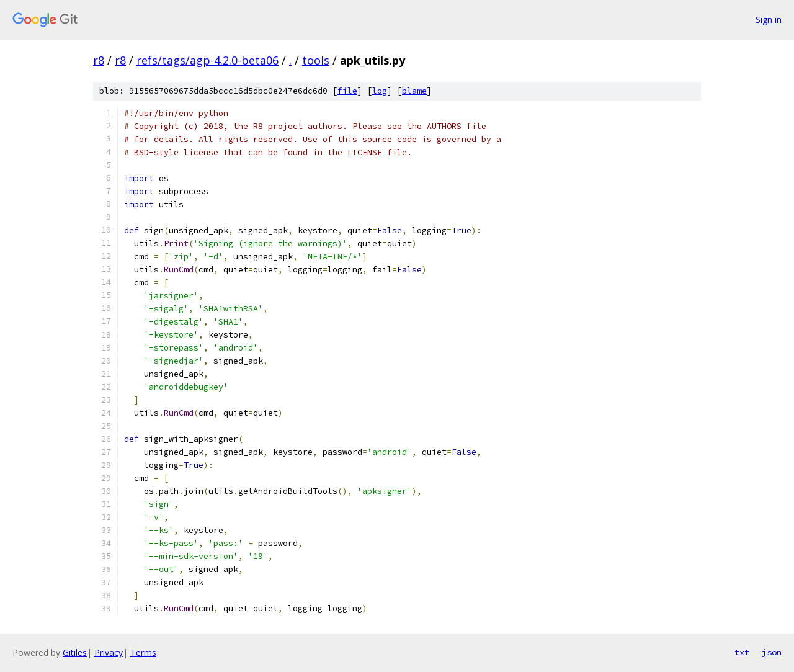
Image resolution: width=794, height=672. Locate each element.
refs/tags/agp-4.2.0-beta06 (207, 60)
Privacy (109, 652)
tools (316, 60)
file (347, 91)
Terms (143, 652)
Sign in (769, 20)
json (772, 652)
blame (414, 91)
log (380, 91)
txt (742, 652)
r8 (99, 60)
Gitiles (75, 652)
